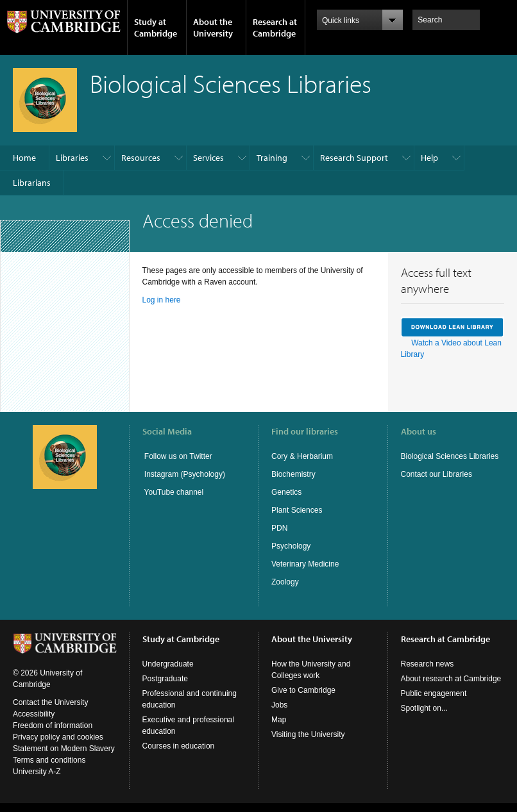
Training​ (272, 158)
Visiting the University (308, 734)
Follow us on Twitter (177, 456)
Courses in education (179, 746)
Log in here (162, 300)
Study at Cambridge (156, 28)
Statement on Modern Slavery (64, 749)
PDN (279, 528)
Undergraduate (168, 664)
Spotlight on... (424, 708)
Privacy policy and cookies (58, 737)
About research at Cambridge (451, 679)
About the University (213, 28)
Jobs (279, 705)
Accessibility (34, 714)
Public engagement (434, 693)
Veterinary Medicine (305, 564)
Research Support (354, 158)
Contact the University (50, 702)
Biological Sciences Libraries (450, 456)
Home (24, 158)
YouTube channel (173, 492)
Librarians (32, 183)
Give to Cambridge (303, 690)
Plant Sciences (297, 510)
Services (208, 158)
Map (279, 720)
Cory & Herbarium (302, 456)
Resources (141, 158)
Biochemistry (293, 474)
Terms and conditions (49, 760)
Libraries (72, 158)
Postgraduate (165, 679)
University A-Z (37, 772)
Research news (428, 664)
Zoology (285, 582)
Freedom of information (53, 725)
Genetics (286, 492)
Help (429, 158)
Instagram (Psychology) (185, 474)
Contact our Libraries (436, 474)
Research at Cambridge (275, 28)
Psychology (291, 546)
